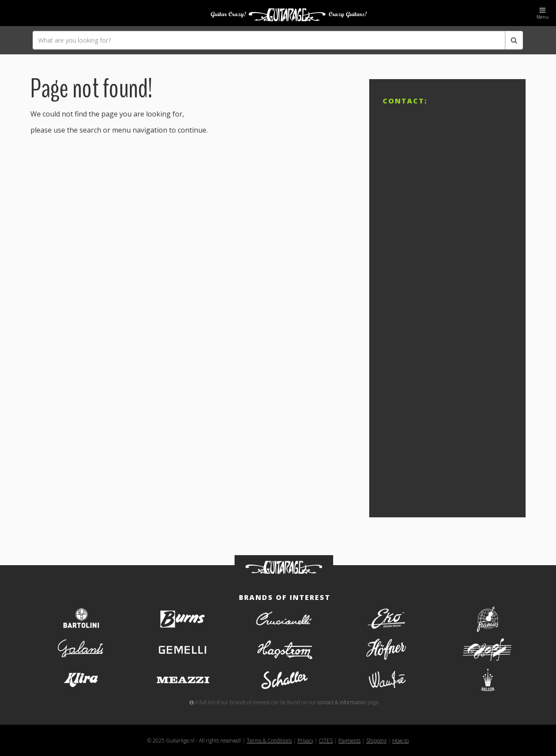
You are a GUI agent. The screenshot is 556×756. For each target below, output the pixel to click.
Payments (349, 740)
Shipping (376, 740)
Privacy (305, 740)
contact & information (342, 702)
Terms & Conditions (269, 740)
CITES (326, 740)
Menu (543, 13)
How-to (400, 740)
